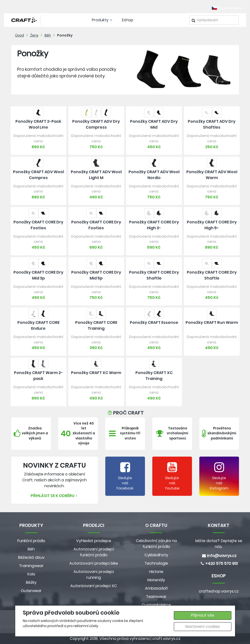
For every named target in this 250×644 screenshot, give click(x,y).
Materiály (156, 580)
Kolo (31, 574)
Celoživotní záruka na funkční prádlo (156, 544)
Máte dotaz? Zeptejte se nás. (219, 544)
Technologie (156, 563)
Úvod (20, 35)
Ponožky (65, 35)
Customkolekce (156, 605)
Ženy (34, 35)
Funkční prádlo (31, 541)
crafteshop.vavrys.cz (219, 591)
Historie (156, 572)
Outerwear (31, 591)
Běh (48, 35)
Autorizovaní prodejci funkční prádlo (94, 552)
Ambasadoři (156, 588)
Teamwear (156, 597)
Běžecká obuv (31, 557)
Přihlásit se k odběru (54, 496)
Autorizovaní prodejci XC (94, 586)
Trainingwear (31, 566)
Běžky (31, 582)
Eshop (128, 20)
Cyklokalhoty (156, 555)
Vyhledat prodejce (94, 541)
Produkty (103, 20)
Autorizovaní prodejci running (94, 575)
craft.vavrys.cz (166, 638)
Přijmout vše (202, 615)
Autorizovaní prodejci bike (94, 563)
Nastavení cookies (203, 626)
